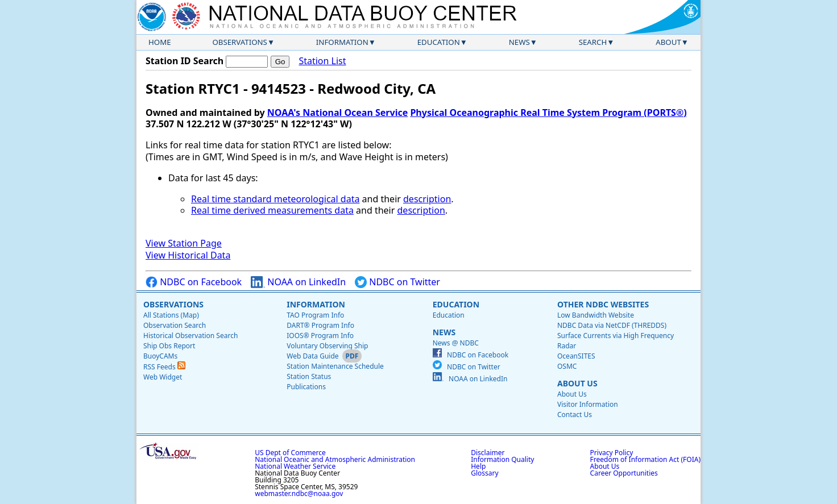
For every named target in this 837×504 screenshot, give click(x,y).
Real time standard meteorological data (275, 199)
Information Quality (502, 459)
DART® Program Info (320, 325)
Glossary (484, 473)
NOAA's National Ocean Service (337, 113)
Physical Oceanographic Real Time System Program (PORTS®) (548, 113)
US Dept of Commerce (290, 453)
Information (342, 42)
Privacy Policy (612, 453)
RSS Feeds (164, 367)
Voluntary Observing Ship (327, 346)
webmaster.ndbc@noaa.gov (299, 493)
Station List (322, 61)
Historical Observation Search (190, 336)
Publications (306, 387)
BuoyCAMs (160, 356)
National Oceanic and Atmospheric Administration (335, 459)
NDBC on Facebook (194, 282)
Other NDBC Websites (603, 304)
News (519, 42)
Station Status (309, 376)
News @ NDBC (456, 343)
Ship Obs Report (169, 346)
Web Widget (163, 377)
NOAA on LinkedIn (298, 282)
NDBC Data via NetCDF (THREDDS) (612, 325)
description (427, 199)
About (668, 42)
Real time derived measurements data (272, 210)
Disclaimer (488, 453)
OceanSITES (576, 356)
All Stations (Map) (171, 315)
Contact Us (575, 415)
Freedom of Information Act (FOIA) (645, 459)
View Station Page (184, 243)
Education (439, 42)
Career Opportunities (624, 473)
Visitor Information (588, 404)
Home (160, 42)
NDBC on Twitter (397, 282)
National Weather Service (295, 466)
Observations (239, 42)
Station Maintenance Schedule (335, 366)
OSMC (567, 366)
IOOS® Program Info (320, 336)
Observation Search (175, 325)
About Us (577, 383)
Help (478, 466)
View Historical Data (188, 255)
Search (593, 42)
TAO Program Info (315, 315)
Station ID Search (185, 61)
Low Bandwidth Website (596, 315)
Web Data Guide (312, 356)
